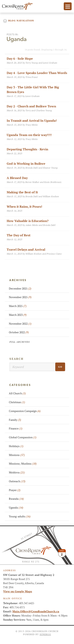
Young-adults (20, 516)
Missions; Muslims (23, 464)
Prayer (15, 490)
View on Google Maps (18, 591)
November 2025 (20, 297)
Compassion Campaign (25, 411)
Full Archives (20, 342)
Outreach (17, 481)
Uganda (16, 508)
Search (17, 359)
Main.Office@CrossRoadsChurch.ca (36, 611)
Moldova (17, 472)
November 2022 (20, 324)
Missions (17, 455)
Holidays (16, 446)
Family (15, 420)
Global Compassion (23, 437)
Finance (16, 428)
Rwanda (16, 499)
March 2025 (18, 306)
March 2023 (18, 315)
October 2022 (19, 332)
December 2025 (20, 289)
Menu (68, 6)
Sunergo (45, 634)
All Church (17, 393)
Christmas (17, 402)
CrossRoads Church (18, 6)
